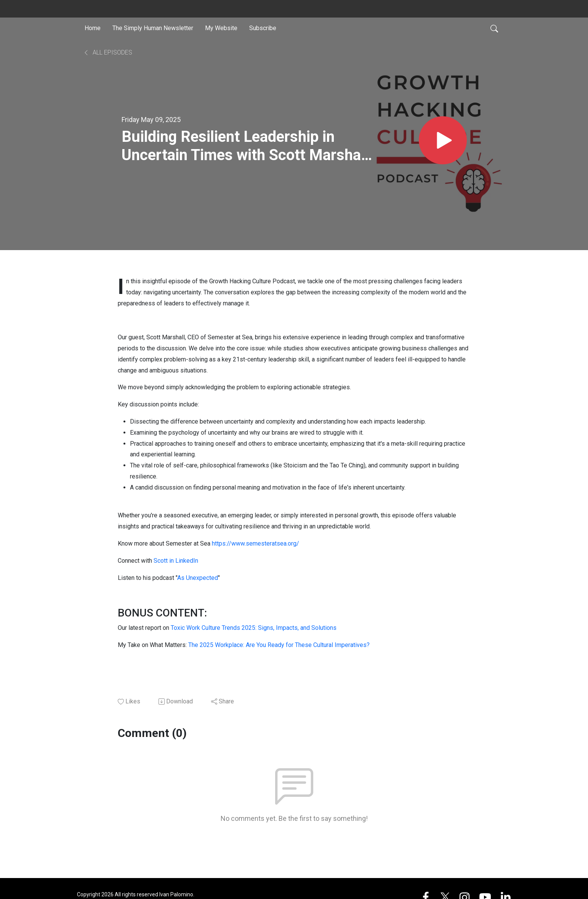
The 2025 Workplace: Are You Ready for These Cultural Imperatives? (279, 645)
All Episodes (108, 52)
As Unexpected (198, 578)
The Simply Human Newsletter (153, 28)
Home (93, 28)
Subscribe (263, 28)
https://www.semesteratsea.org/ (256, 543)
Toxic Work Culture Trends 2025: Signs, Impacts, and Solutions (254, 628)
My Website (221, 28)
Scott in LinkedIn (176, 561)
